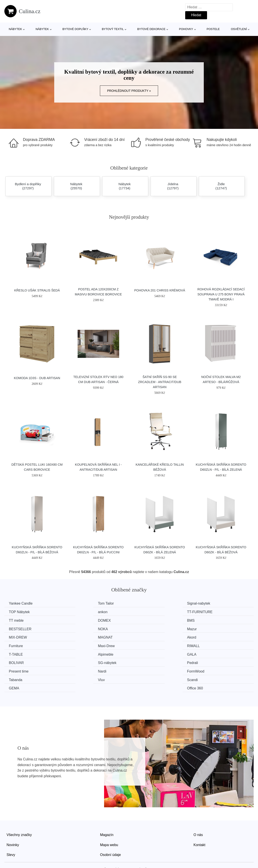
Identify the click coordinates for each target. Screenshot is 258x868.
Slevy (11, 827)
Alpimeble (209, 636)
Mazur (207, 620)
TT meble (145, 612)
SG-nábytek (147, 645)
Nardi (78, 653)
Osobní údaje (111, 827)
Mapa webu (109, 817)
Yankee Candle (22, 603)
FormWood (146, 653)
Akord (142, 628)
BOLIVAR (81, 645)
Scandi (79, 661)
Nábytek (15, 29)
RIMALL (80, 636)
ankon (15, 612)
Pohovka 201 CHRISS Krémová (160, 290)
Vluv (13, 661)
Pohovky (186, 29)
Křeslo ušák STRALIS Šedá (37, 290)
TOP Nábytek (212, 603)
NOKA (143, 620)
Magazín (107, 807)
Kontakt (199, 817)
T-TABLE (145, 636)
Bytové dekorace (151, 29)
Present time (20, 653)
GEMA (143, 661)
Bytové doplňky (75, 29)
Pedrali (207, 645)
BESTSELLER (85, 620)
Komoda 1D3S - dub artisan (37, 378)
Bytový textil (113, 29)
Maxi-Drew (18, 636)
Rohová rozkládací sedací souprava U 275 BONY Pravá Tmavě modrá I (221, 294)
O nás (198, 807)
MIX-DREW (19, 628)
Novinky (13, 817)
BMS (14, 620)
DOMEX (208, 612)
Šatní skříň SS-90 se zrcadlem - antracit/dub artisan (160, 382)
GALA (15, 645)
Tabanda (208, 653)
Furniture (209, 628)
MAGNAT (81, 628)
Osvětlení (239, 29)
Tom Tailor (82, 603)
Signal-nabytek (149, 603)
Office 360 (210, 661)
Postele (213, 29)
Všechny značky (19, 807)
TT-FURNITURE (87, 612)
